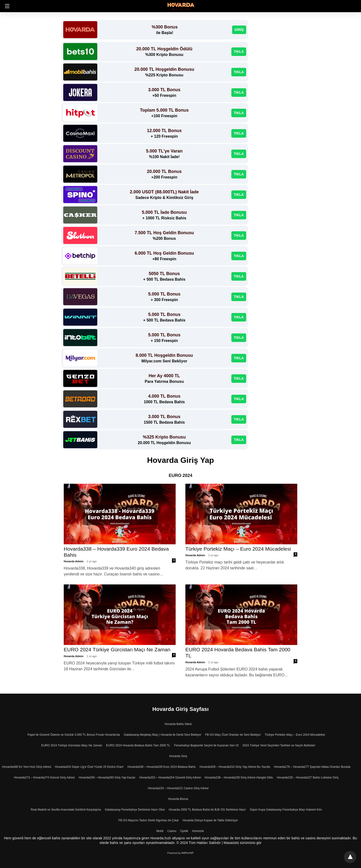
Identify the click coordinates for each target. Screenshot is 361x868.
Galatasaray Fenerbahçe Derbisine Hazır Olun (135, 810)
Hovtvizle (198, 831)
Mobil (160, 831)
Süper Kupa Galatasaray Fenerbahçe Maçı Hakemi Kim (286, 810)
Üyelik (184, 831)
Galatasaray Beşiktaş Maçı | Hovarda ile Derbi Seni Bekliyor (163, 735)
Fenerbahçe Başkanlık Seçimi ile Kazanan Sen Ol (206, 745)
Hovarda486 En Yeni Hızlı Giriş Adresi (27, 767)
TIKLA (239, 52)
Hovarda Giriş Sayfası (180, 709)
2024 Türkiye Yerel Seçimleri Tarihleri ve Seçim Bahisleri (279, 745)
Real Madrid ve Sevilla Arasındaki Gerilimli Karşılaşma (66, 810)
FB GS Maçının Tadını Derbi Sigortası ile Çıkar (149, 820)
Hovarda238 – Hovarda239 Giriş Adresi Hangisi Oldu (239, 778)
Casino (172, 831)
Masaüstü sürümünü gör (243, 843)
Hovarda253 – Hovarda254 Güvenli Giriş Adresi (170, 778)
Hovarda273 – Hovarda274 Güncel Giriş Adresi (44, 778)
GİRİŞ (239, 30)
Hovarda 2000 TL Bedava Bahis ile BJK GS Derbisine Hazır (207, 810)
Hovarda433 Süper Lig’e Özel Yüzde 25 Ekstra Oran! (89, 767)
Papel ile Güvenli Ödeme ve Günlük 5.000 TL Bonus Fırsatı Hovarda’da (74, 735)
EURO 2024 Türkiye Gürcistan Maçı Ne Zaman (117, 649)
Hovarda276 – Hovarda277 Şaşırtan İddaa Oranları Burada (312, 767)
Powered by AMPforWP (180, 853)
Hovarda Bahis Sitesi (178, 724)
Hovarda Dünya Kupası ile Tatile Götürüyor (210, 820)
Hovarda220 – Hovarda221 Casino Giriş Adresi (178, 788)
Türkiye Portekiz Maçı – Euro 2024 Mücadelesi (239, 549)
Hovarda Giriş (178, 756)
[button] (6, 6)
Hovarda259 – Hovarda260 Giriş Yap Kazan (107, 778)
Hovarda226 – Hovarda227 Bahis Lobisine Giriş (308, 778)
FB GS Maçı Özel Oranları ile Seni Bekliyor (233, 735)
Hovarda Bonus (178, 799)
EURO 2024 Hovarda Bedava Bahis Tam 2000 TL (138, 745)
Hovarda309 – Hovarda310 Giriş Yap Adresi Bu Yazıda (235, 767)
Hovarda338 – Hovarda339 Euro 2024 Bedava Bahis (162, 767)
